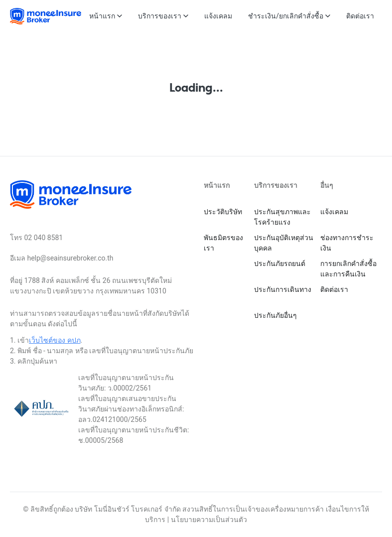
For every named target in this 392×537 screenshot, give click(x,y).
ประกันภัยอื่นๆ (275, 315)
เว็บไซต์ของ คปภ (55, 340)
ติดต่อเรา (334, 289)
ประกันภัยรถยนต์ (280, 264)
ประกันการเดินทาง (283, 289)
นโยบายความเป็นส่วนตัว (209, 520)
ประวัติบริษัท (223, 212)
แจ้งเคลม (334, 212)
